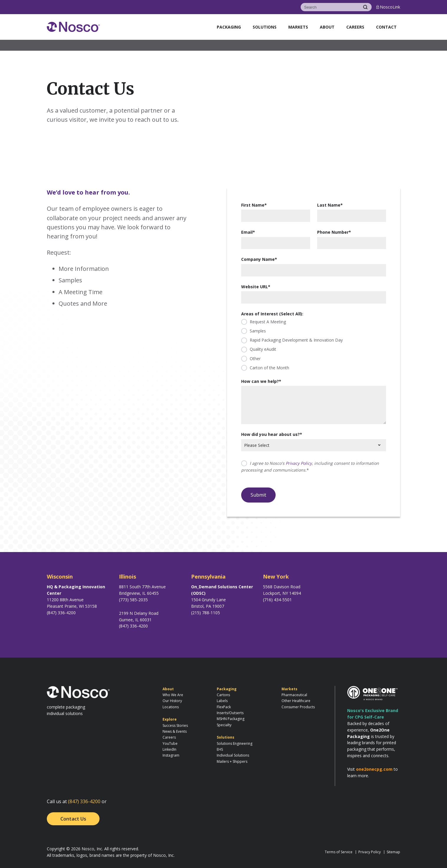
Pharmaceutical (294, 695)
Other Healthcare (296, 701)
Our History (172, 701)
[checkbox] (314, 345)
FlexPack (224, 707)
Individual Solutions (233, 755)
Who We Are (173, 695)
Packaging (229, 27)
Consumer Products (298, 707)
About (327, 27)
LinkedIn (169, 749)
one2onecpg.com (374, 769)
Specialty (224, 725)
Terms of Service (339, 852)
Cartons (223, 695)
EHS (220, 749)
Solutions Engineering (235, 743)
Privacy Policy (299, 463)
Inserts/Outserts (230, 713)
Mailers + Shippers (232, 761)
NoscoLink (388, 7)
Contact (386, 27)
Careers (355, 27)
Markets (298, 27)
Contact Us (73, 819)
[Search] (330, 7)
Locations (171, 707)
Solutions (265, 27)
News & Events (175, 731)
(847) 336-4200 (84, 801)
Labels (222, 701)
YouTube (170, 743)
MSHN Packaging (231, 719)
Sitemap (393, 852)
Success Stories (175, 725)
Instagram (171, 755)
